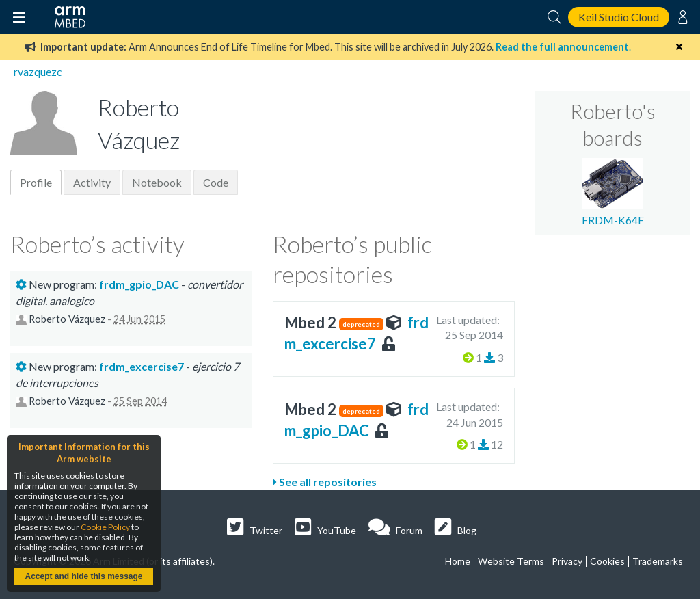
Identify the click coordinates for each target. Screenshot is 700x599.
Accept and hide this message (83, 576)
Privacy (567, 561)
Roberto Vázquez (67, 319)
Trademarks (658, 561)
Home (458, 561)
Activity (92, 182)
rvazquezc (38, 71)
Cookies (607, 561)
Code (216, 182)
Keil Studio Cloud (619, 17)
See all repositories (325, 482)
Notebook (157, 182)
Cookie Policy (105, 527)
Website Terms (511, 561)
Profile (36, 182)
